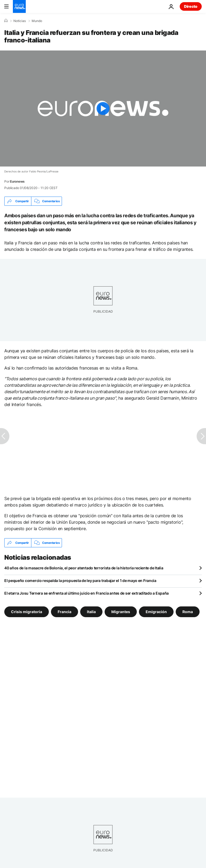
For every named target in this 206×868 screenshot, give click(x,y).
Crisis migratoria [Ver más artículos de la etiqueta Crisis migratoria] (27, 612)
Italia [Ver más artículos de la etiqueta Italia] (91, 612)
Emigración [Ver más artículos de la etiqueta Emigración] (156, 612)
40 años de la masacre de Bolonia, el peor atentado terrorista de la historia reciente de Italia (84, 568)
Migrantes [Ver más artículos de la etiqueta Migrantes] (121, 612)
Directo (191, 6)
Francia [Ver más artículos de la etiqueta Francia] (65, 612)
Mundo (37, 21)
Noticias (20, 21)
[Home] (6, 21)
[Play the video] (103, 108)
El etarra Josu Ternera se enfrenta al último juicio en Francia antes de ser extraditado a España (87, 593)
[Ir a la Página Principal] (19, 6)
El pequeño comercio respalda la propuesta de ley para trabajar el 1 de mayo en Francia (80, 581)
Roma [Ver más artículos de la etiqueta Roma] (188, 612)
